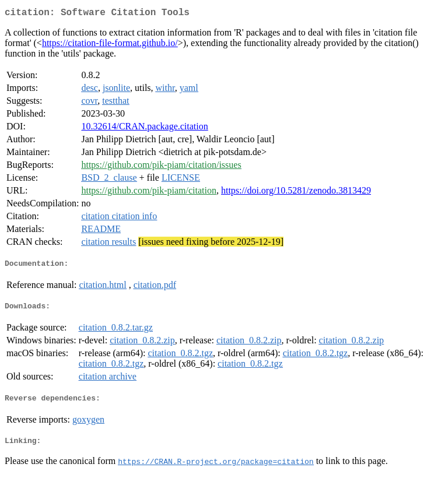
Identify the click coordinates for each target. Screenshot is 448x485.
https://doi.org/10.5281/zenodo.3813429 (296, 193)
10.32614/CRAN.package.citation (144, 129)
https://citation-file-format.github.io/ (110, 45)
